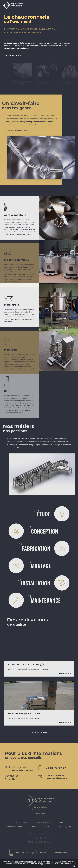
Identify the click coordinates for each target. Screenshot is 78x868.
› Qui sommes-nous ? (13, 56)
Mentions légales (64, 829)
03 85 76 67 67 (21, 855)
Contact (34, 829)
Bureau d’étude (43, 825)
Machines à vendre (15, 829)
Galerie (61, 825)
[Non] (75, 864)
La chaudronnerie (22, 825)
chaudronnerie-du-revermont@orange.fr (54, 855)
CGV (47, 829)
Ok (74, 866)
